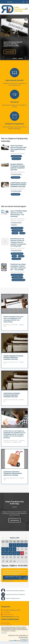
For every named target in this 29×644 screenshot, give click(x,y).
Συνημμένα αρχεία (17, 174)
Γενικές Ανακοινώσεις (17, 228)
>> (26, 538)
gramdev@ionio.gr (8, 614)
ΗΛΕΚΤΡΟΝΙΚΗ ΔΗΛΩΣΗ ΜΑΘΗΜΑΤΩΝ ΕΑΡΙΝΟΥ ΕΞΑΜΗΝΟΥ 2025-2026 (18, 185)
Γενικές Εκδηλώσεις (17, 231)
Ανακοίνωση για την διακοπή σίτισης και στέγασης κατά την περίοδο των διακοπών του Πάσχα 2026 (18, 242)
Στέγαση (21, 256)
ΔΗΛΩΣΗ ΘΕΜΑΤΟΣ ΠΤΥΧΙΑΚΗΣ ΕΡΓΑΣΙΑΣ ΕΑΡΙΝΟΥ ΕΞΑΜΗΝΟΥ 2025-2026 (18, 167)
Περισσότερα (10, 52)
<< (3, 538)
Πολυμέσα (14, 225)
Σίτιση (14, 256)
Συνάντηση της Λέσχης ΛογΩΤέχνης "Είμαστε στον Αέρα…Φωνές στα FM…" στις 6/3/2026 (18, 267)
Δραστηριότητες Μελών (18, 280)
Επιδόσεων (18, 641)
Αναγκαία (12, 641)
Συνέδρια (15, 233)
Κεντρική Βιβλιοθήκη (6, 625)
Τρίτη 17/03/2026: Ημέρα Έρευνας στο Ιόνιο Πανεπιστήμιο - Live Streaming (19, 214)
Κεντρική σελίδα (5, 623)
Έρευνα (22, 233)
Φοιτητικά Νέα (16, 159)
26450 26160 (7, 612)
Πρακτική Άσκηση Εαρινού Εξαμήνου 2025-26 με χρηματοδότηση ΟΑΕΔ (19, 148)
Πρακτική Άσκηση (16, 156)
